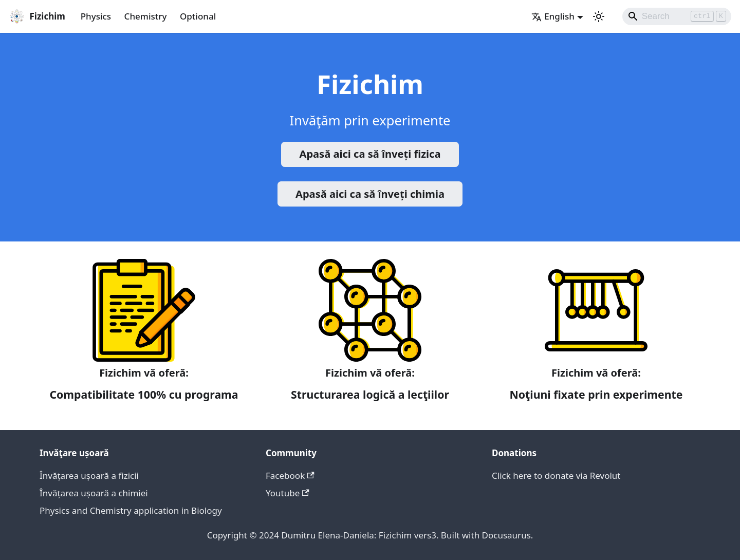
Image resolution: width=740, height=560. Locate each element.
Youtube (288, 493)
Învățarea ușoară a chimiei (94, 493)
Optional (198, 16)
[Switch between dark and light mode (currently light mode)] (599, 16)
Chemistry (146, 16)
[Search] (677, 16)
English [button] (553, 16)
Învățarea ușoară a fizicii (89, 475)
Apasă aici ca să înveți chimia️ (370, 194)
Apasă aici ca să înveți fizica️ (370, 154)
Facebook (290, 475)
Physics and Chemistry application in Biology (131, 510)
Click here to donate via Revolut (556, 475)
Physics (96, 16)
